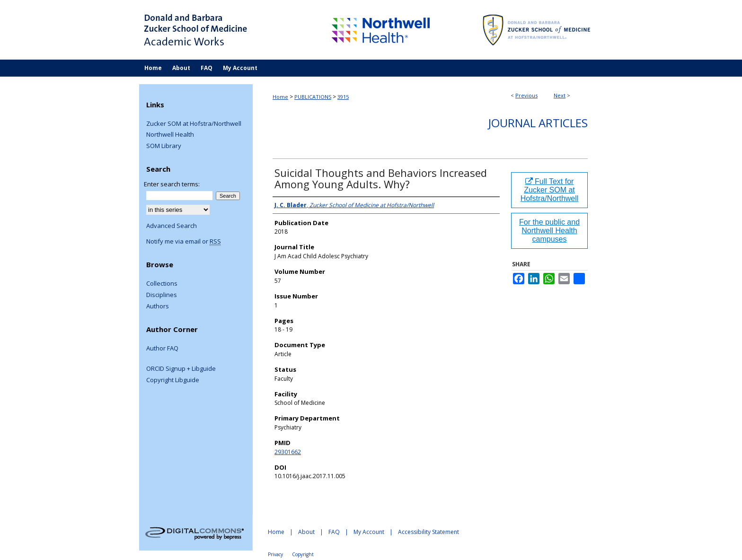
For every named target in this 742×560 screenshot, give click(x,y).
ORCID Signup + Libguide (181, 369)
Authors (158, 306)
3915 (343, 97)
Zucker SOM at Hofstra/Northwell (194, 124)
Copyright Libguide (173, 380)
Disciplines (162, 295)
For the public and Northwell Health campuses (549, 231)
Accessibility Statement (428, 532)
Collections (162, 284)
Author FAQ (162, 349)
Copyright (303, 554)
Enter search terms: (172, 184)
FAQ (334, 532)
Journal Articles (538, 123)
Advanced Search (172, 226)
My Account (369, 532)
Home (280, 97)
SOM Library (164, 146)
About (306, 532)
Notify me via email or (184, 242)
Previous (526, 95)
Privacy (275, 554)
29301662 (288, 452)
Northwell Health (170, 135)
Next (560, 95)
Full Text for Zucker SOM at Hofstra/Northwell (550, 190)
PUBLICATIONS (313, 97)
